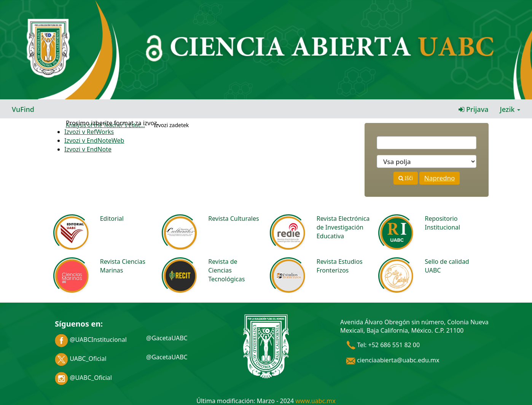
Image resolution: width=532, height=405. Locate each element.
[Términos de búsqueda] (427, 143)
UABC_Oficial (81, 359)
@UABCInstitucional (91, 340)
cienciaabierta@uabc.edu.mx (393, 360)
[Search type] (427, 161)
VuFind (23, 109)
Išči (406, 178)
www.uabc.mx (315, 401)
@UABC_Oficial (83, 378)
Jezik (510, 109)
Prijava (473, 109)
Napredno (440, 178)
